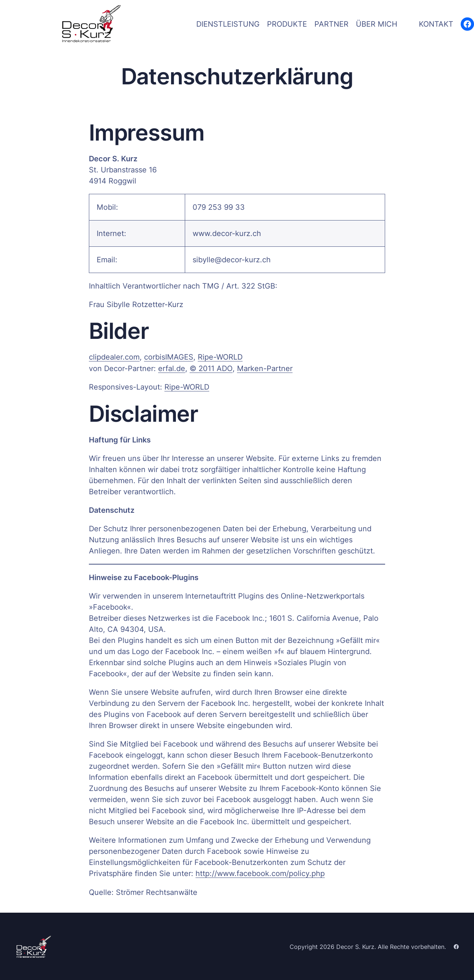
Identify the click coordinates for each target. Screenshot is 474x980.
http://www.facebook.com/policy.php (260, 873)
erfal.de (172, 368)
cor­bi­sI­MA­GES (169, 357)
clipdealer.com (114, 357)
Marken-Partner (264, 368)
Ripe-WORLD (220, 357)
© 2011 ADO (211, 368)
